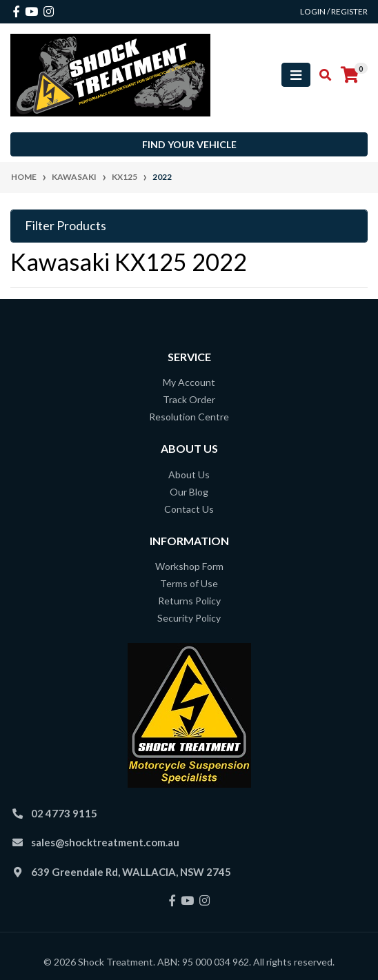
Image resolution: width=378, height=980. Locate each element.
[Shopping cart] (350, 75)
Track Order (189, 399)
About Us (189, 474)
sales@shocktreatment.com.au (105, 842)
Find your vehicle (189, 144)
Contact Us (189, 509)
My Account (189, 382)
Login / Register (334, 11)
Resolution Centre (189, 417)
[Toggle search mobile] (321, 75)
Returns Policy (189, 601)
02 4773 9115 (64, 813)
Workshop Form (189, 566)
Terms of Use (189, 583)
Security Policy (189, 618)
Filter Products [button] (66, 226)
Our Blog (189, 492)
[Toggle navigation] (296, 75)
